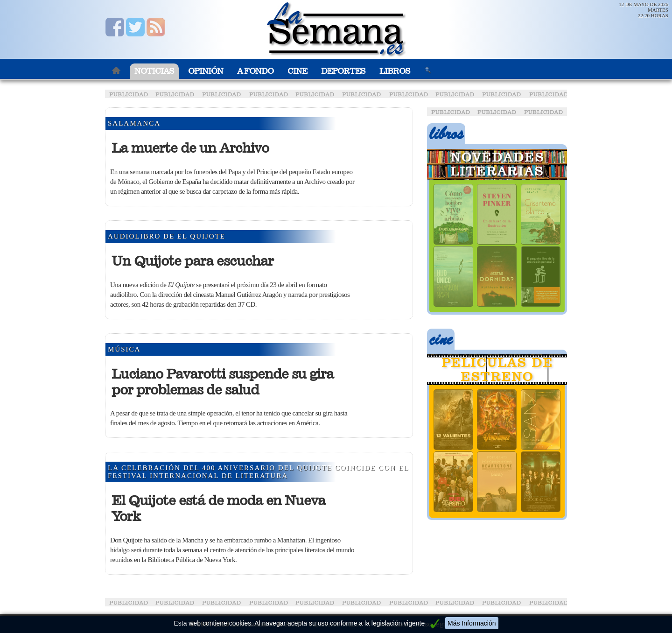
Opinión (206, 71)
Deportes (343, 71)
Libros (395, 71)
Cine (297, 71)
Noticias (154, 71)
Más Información (472, 623)
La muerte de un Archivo (190, 148)
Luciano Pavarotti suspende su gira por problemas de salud (223, 382)
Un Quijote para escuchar (192, 261)
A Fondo (255, 71)
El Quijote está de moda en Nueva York (218, 508)
